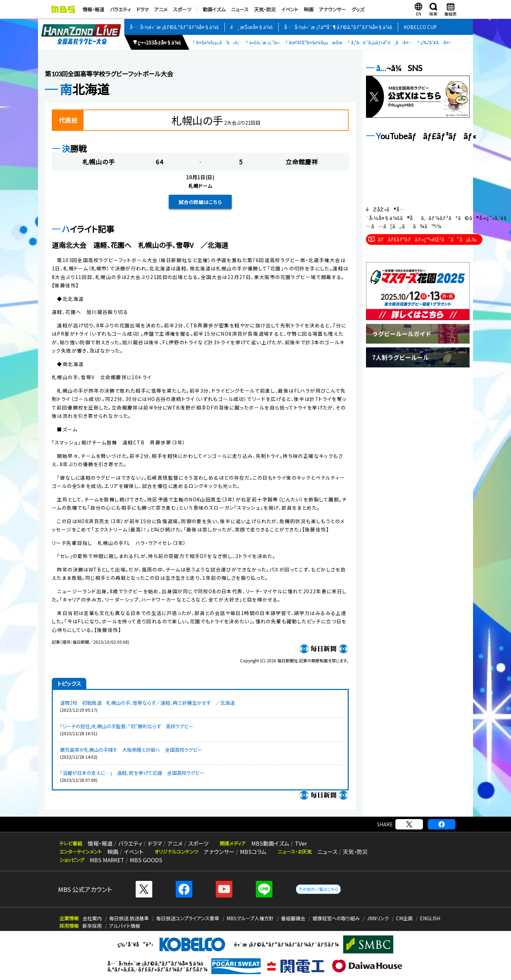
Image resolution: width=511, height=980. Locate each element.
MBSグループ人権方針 (250, 918)
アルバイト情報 (125, 926)
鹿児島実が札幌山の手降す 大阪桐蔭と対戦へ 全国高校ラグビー (131, 750)
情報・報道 (93, 9)
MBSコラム (253, 852)
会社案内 (92, 918)
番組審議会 (293, 918)
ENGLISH (430, 918)
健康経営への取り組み (336, 918)
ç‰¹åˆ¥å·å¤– (436, 42)
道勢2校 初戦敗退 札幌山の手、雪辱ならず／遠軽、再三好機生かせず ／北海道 (147, 703)
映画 (309, 9)
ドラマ (143, 9)
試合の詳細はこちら (200, 202)
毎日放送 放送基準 (129, 918)
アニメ (161, 9)
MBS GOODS (146, 860)
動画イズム (214, 9)
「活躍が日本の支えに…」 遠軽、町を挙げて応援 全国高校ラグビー (132, 773)
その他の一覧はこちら (318, 889)
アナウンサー (332, 9)
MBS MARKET (107, 860)
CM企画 (404, 918)
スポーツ (182, 9)
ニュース (240, 9)
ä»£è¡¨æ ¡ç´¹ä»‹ (265, 42)
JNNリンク (378, 918)
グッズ (358, 9)
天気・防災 (265, 9)
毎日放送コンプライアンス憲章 (188, 918)
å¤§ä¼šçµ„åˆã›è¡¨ (218, 42)
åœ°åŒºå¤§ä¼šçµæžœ (316, 42)
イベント (290, 9)
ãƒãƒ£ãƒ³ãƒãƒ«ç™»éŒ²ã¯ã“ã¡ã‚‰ (427, 239)
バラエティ (120, 9)
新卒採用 (92, 926)
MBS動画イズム (270, 843)
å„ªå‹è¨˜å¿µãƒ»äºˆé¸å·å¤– (381, 42)
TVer (301, 843)
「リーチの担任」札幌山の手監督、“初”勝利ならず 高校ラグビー (127, 726)
